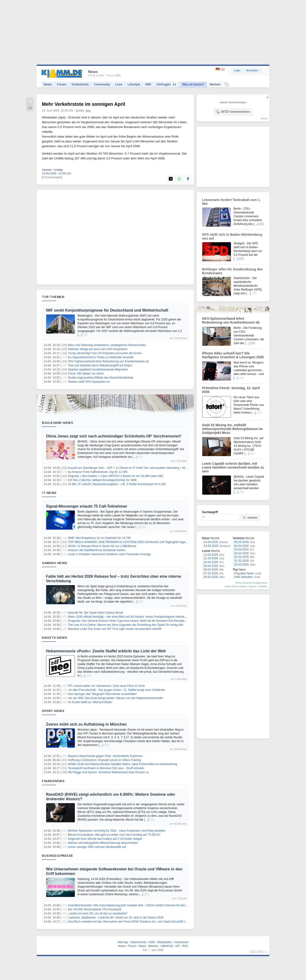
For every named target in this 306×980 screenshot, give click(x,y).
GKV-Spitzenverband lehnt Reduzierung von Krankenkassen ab (108, 361)
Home (122, 946)
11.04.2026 (211, 558)
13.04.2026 (211, 546)
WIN (148, 84)
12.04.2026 (211, 555)
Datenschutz (138, 942)
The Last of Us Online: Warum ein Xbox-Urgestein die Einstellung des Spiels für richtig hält (126, 625)
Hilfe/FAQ (167, 946)
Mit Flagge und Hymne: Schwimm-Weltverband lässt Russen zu (108, 772)
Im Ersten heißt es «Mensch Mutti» (90, 702)
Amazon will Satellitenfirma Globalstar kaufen (97, 550)
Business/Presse (57, 856)
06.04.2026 (211, 577)
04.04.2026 (242, 546)
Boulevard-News (57, 423)
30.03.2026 (242, 565)
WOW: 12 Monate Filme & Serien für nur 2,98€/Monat (102, 546)
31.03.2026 (242, 561)
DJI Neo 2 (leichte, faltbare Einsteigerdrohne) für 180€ (102, 480)
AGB (151, 942)
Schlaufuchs (80, 84)
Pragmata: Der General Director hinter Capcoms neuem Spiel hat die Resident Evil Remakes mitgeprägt (134, 621)
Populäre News (244, 573)
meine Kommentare (235, 586)
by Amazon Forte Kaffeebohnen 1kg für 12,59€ (98, 472)
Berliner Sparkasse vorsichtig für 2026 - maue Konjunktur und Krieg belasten (117, 831)
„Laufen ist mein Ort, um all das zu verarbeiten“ (98, 913)
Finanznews (53, 781)
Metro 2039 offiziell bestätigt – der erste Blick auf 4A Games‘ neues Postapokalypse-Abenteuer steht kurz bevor (139, 617)
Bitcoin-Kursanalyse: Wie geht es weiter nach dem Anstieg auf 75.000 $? (114, 835)
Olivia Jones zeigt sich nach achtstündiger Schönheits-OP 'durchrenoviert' (114, 436)
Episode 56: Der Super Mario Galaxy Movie (96, 613)
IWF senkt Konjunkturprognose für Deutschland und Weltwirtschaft (107, 310)
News (48, 84)
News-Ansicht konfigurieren (251, 583)
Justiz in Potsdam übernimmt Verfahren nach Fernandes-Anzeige (109, 554)
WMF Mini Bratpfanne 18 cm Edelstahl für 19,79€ (99, 538)
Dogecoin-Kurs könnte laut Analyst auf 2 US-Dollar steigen (105, 839)
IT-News (49, 493)
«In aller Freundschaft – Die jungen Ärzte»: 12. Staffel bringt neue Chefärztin (117, 690)
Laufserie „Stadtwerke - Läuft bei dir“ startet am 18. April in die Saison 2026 (116, 918)
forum (264, 118)
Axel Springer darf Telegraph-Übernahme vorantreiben (102, 694)
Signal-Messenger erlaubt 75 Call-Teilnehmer (87, 506)
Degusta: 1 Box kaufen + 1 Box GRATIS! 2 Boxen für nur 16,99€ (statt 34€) (116, 476)
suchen (250, 517)
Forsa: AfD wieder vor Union (86, 374)
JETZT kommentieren (233, 112)
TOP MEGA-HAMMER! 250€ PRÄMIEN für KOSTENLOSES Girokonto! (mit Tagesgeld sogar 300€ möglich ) (137, 542)
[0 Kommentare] (52, 177)
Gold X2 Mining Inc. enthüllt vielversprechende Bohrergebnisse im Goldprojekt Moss (232, 429)
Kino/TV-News (55, 638)
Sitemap (123, 942)
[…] (80, 335)
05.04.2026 (242, 542)
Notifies (263, 586)
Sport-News (53, 711)
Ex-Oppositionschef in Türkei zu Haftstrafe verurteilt (101, 357)
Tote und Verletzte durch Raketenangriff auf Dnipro (100, 365)
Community (102, 84)
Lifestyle (134, 84)
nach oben (257, 951)
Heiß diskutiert (244, 577)
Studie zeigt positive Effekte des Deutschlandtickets (101, 378)
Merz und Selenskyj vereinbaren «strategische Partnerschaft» (107, 345)
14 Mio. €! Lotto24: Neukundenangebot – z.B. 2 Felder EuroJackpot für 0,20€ (117, 484)
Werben (215, 84)
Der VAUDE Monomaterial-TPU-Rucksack (95, 909)
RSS (185, 946)
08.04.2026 (211, 570)
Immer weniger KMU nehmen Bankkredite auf (97, 847)
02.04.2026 (242, 553)
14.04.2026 (211, 542)
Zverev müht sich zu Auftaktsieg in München (86, 724)
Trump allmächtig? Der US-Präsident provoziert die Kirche (105, 353)
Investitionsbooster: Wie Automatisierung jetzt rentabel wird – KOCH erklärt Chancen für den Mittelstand (134, 905)
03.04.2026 (242, 549)
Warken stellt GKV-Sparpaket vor (89, 382)
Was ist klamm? (193, 84)
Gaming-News (55, 563)
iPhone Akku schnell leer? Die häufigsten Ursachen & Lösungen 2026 (233, 355)
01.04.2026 (242, 557)
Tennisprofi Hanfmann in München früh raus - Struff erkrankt (106, 768)
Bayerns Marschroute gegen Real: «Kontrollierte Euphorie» (105, 756)
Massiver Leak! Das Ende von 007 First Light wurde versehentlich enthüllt (115, 629)
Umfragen (167, 84)
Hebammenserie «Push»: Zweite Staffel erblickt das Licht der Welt (106, 651)
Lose (119, 84)
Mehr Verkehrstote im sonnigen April (83, 104)
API (178, 946)
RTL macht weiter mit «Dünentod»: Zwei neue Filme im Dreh (106, 686)
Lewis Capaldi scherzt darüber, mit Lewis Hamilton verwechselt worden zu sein (233, 467)
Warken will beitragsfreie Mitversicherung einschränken (103, 843)
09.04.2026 (211, 566)
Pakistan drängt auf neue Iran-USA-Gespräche (98, 349)
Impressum (181, 942)
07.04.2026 (211, 573)
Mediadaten (165, 942)
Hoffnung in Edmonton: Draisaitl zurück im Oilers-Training (104, 760)
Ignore (253, 586)
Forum (62, 84)
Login (237, 70)
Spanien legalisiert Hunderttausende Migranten (98, 370)
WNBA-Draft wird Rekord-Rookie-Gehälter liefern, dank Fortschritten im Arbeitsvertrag (123, 764)
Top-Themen (53, 297)
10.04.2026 (211, 562)
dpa (88, 111)
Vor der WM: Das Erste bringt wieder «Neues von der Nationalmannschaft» (116, 698)
